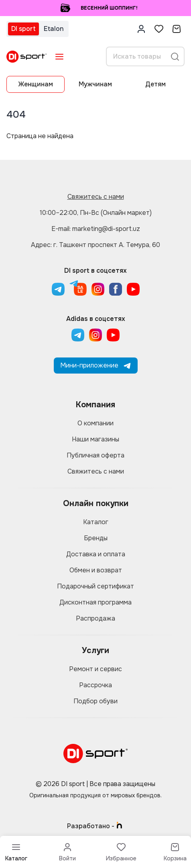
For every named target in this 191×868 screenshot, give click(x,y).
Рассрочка (95, 685)
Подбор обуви (95, 701)
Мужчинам (95, 84)
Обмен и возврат (96, 570)
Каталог (96, 522)
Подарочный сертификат (95, 586)
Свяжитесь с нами (96, 197)
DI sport (23, 29)
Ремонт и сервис (95, 669)
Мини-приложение (96, 365)
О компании (95, 423)
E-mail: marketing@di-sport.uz (96, 229)
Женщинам (36, 84)
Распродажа (95, 618)
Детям (155, 84)
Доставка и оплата (96, 554)
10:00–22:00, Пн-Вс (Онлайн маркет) (96, 213)
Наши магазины (95, 439)
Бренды (96, 538)
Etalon (54, 29)
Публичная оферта (95, 455)
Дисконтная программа (95, 602)
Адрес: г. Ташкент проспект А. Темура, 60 (95, 245)
